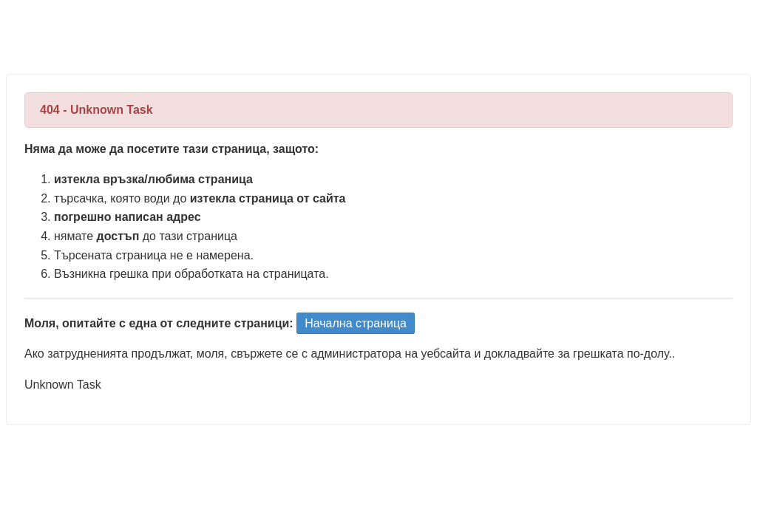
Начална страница (356, 323)
